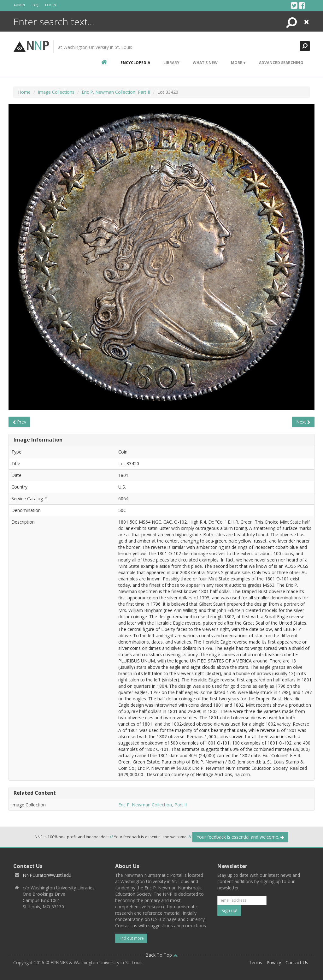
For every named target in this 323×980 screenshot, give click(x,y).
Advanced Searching (281, 63)
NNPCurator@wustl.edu (47, 875)
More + (238, 63)
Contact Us (297, 962)
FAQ (35, 5)
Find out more (131, 938)
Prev (19, 422)
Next (303, 422)
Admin (19, 5)
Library (171, 63)
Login (51, 5)
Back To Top (161, 955)
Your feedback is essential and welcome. (240, 837)
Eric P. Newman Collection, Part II (116, 92)
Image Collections (56, 92)
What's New (205, 63)
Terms (255, 962)
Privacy (274, 962)
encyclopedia (135, 63)
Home (24, 92)
